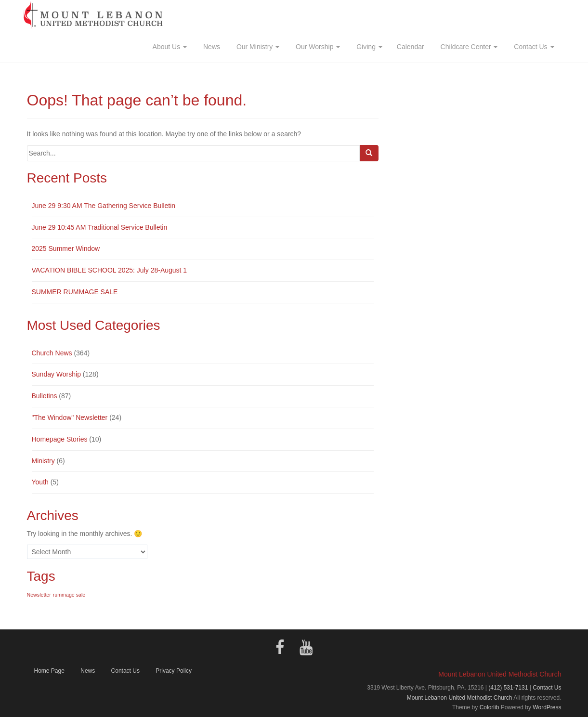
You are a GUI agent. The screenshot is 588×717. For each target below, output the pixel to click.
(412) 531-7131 (508, 688)
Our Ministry (257, 47)
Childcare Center (468, 47)
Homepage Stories (60, 439)
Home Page (49, 671)
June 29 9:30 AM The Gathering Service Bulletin (104, 206)
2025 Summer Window (66, 248)
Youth (40, 482)
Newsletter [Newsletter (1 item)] (39, 595)
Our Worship (317, 47)
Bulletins (45, 396)
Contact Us (533, 47)
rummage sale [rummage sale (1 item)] (69, 595)
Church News (52, 353)
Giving (368, 47)
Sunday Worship (56, 374)
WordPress (547, 707)
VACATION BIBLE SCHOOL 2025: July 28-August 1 (110, 270)
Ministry (43, 461)
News (211, 47)
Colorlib (490, 707)
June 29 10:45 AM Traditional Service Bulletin (100, 227)
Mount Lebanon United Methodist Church (460, 698)
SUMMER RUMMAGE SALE (75, 292)
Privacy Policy (174, 671)
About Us (169, 47)
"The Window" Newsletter (70, 417)
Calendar (411, 47)
